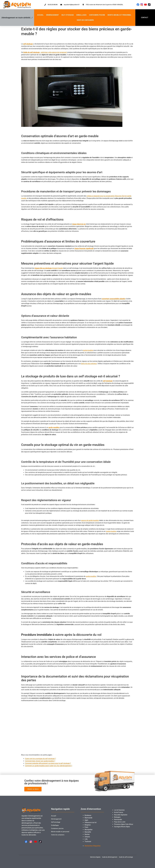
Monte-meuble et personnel (119, 15)
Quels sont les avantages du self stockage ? (40, 759)
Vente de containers (85, 20)
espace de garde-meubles (90, 520)
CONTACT (145, 18)
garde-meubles (88, 350)
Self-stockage (68, 15)
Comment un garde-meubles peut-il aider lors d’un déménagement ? (49, 766)
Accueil (40, 15)
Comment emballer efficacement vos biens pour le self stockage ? (48, 763)
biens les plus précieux (89, 364)
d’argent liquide (49, 268)
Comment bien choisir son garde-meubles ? (40, 761)
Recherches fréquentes (93, 846)
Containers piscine (97, 15)
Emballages (81, 15)
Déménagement (52, 15)
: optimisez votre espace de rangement (45, 52)
